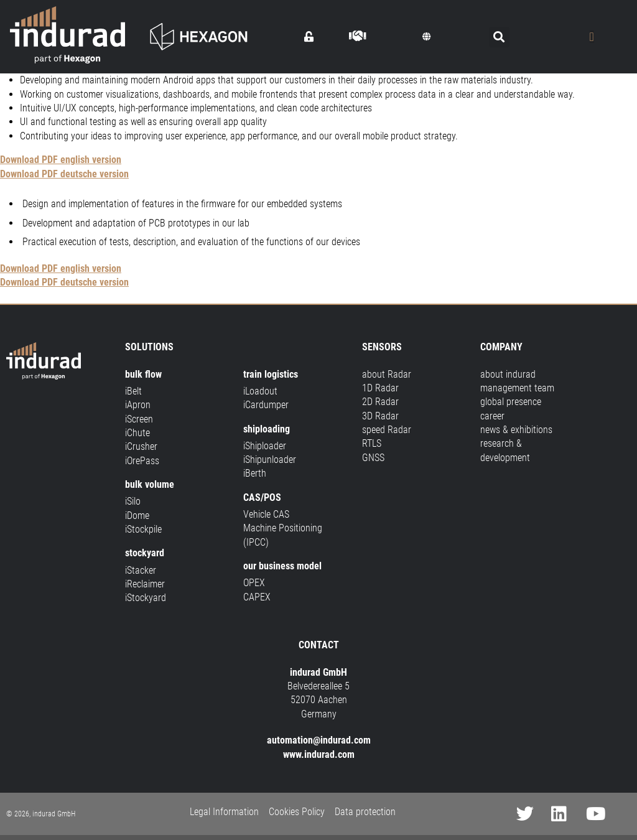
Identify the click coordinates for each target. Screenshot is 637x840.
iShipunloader (270, 460)
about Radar (387, 374)
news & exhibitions (516, 430)
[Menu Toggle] (592, 37)
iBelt (133, 391)
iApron (138, 405)
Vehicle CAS (266, 514)
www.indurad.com (319, 754)
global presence (511, 402)
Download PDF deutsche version (64, 174)
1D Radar (380, 388)
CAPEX (257, 597)
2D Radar (380, 402)
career (492, 416)
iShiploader (265, 446)
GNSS (373, 458)
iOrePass (142, 461)
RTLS (372, 443)
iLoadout (260, 391)
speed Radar (387, 430)
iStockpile (143, 529)
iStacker (141, 570)
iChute (137, 433)
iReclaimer (145, 584)
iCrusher (141, 446)
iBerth (255, 473)
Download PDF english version (61, 160)
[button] (427, 37)
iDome (137, 516)
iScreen (139, 419)
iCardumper (266, 405)
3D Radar (380, 416)
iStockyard (146, 598)
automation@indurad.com (319, 740)
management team (517, 388)
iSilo (133, 501)
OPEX (254, 583)
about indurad (508, 374)
